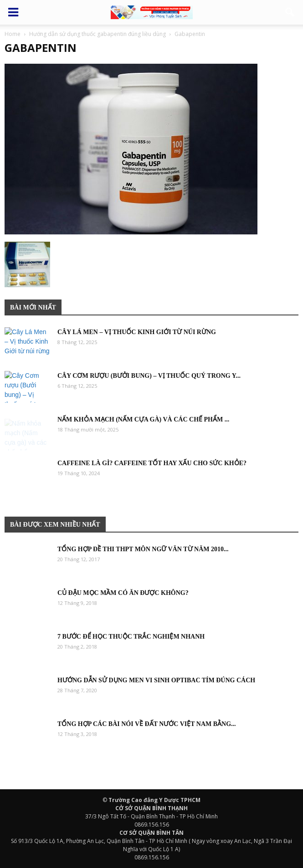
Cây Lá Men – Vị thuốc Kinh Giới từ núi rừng (137, 332)
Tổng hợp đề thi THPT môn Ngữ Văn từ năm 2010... (143, 549)
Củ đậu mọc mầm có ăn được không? (123, 593)
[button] (290, 12)
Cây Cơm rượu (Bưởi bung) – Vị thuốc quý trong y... (149, 376)
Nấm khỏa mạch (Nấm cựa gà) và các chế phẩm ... (143, 419)
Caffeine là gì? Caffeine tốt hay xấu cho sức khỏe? (152, 463)
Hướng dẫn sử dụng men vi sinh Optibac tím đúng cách (156, 680)
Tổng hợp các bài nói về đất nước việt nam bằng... (147, 724)
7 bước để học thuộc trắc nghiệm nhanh (131, 637)
